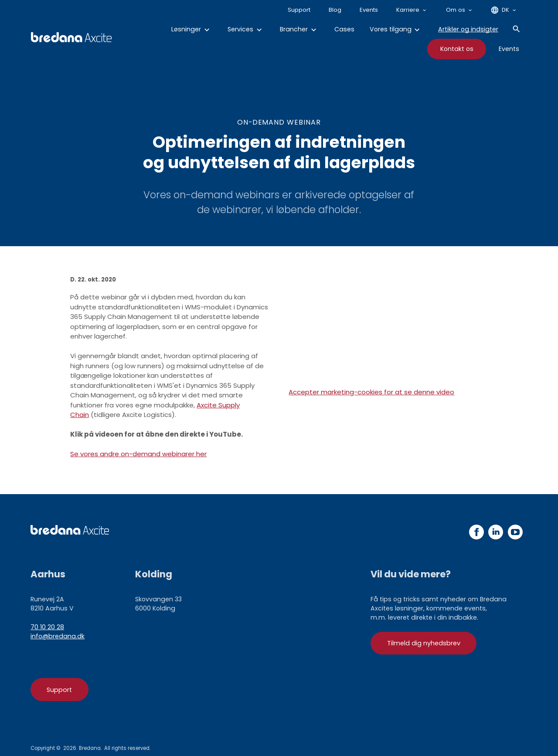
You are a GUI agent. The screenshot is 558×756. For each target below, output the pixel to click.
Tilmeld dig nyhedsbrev (424, 643)
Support (59, 690)
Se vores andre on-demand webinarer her (138, 454)
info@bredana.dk (58, 636)
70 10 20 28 (47, 627)
